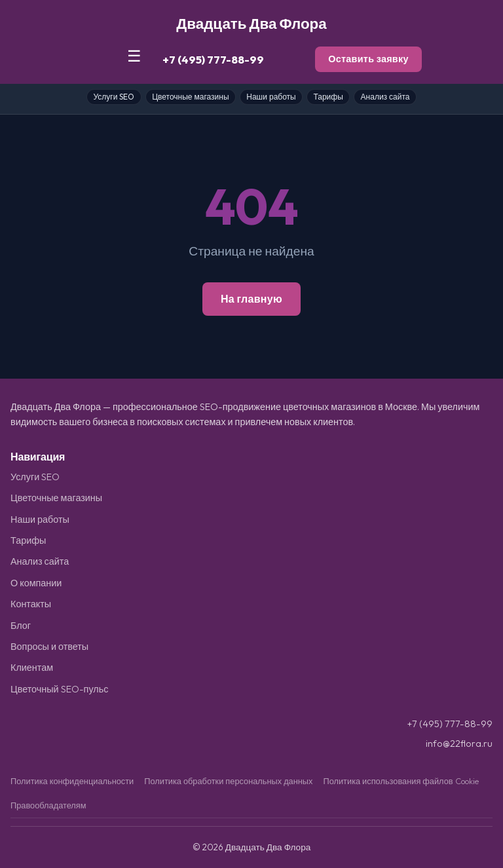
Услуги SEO (114, 97)
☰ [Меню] (134, 56)
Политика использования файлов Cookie (401, 781)
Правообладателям (48, 805)
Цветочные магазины (190, 97)
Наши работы (271, 97)
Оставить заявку (368, 59)
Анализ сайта (385, 97)
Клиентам (32, 668)
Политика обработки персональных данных (228, 781)
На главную (251, 299)
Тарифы (328, 97)
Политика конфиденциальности (72, 781)
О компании (36, 583)
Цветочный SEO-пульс (59, 689)
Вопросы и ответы (49, 647)
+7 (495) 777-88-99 (213, 59)
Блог (21, 626)
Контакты (31, 604)
